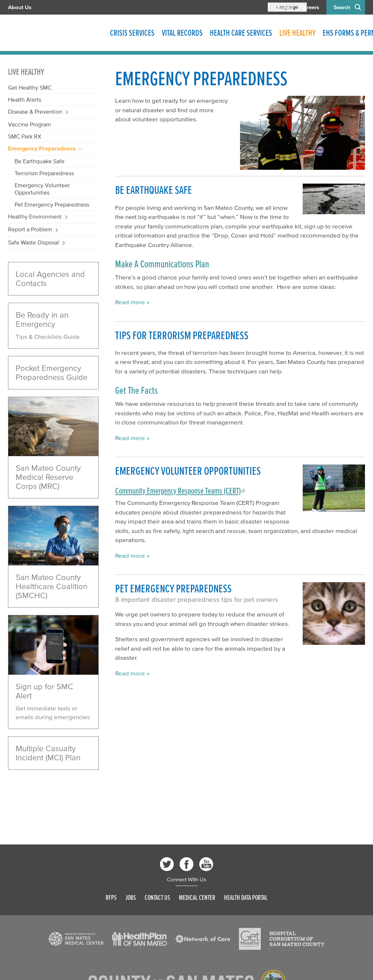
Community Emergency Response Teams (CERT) (178, 491)
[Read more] (53, 645)
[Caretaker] (53, 536)
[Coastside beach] (53, 427)
